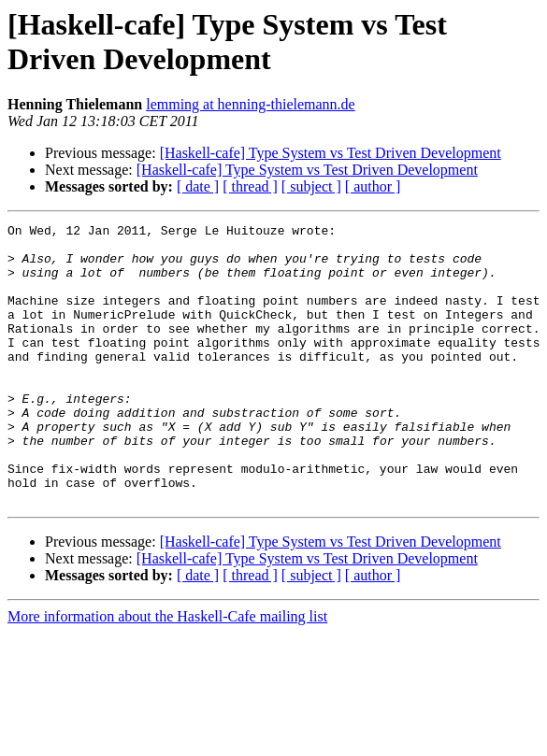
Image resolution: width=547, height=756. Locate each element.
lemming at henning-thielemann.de (251, 104)
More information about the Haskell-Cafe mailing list (167, 672)
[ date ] (198, 186)
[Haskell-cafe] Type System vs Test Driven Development (331, 153)
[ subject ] (311, 186)
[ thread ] (250, 186)
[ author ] (373, 186)
